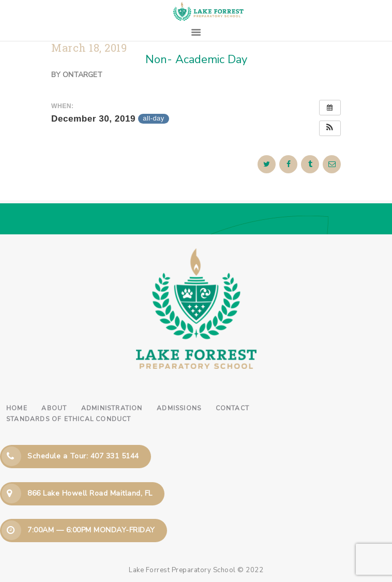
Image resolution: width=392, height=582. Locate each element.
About (54, 408)
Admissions (179, 408)
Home (17, 408)
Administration (112, 408)
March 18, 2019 (89, 48)
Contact (232, 408)
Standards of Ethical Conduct (69, 419)
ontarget (82, 75)
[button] (330, 128)
